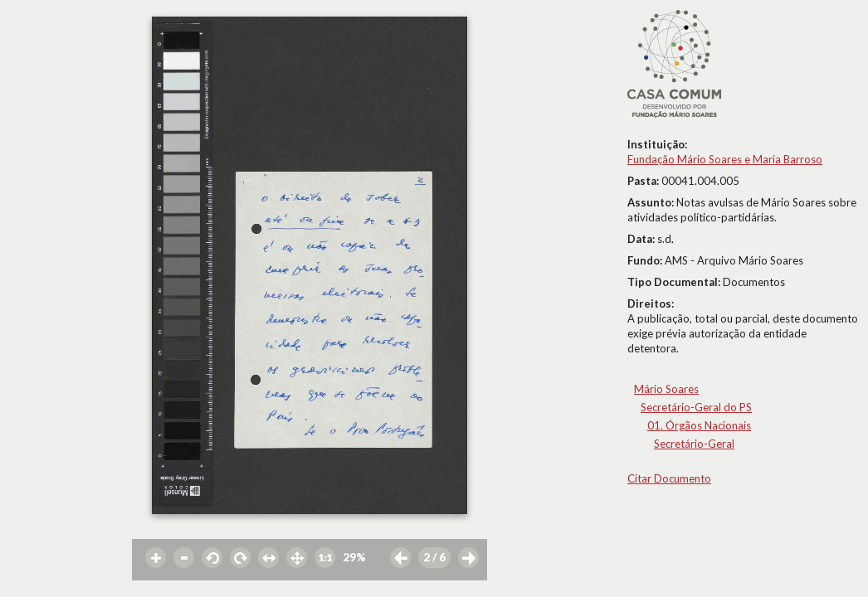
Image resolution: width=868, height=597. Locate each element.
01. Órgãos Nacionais (699, 425)
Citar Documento (669, 478)
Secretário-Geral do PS (696, 407)
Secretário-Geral (694, 444)
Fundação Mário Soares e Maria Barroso (725, 159)
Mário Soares (666, 389)
